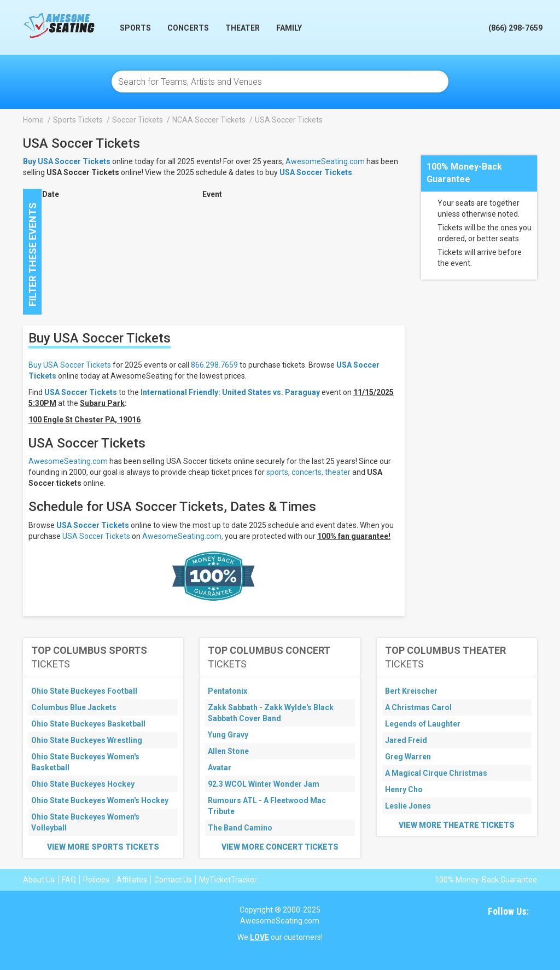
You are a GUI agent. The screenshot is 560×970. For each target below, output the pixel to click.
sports (277, 472)
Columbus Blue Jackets (74, 707)
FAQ (69, 880)
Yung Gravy (228, 735)
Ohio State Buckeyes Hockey (83, 784)
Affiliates (132, 880)
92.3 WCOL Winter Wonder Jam (264, 784)
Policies (96, 880)
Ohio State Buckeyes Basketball (88, 724)
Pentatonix (227, 691)
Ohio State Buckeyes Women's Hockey (100, 800)
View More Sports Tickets (103, 847)
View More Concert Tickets (280, 847)
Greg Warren (408, 757)
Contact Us (173, 880)
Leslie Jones (408, 806)
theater (338, 472)
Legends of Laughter (423, 724)
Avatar (220, 768)
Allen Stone (228, 751)
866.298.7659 (214, 365)
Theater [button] (243, 28)
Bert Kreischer (411, 691)
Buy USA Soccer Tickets (70, 365)
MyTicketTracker (228, 880)
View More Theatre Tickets (457, 825)
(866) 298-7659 (515, 28)
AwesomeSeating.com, (183, 536)
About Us (39, 880)
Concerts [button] (188, 28)
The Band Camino (240, 828)
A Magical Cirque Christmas (436, 773)
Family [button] (289, 28)
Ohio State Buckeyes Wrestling (87, 740)
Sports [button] (135, 28)
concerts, (307, 472)
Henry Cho (404, 789)
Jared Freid (406, 740)
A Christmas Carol (418, 707)
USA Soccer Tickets (316, 172)
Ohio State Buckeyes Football (84, 691)
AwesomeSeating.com (325, 161)
